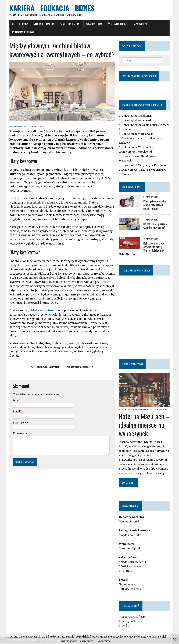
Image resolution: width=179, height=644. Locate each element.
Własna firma (94, 24)
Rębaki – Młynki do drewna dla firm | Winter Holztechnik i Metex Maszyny (144, 249)
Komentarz (19, 430)
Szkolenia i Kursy (70, 24)
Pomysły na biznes (131, 621)
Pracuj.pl (125, 626)
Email (16, 408)
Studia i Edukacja (43, 24)
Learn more (86, 641)
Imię (15, 397)
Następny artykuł (80, 363)
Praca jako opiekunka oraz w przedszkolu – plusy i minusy (155, 205)
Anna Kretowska (138, 410)
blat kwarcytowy (43, 307)
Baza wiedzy (140, 24)
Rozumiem (104, 641)
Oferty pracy (19, 24)
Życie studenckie (117, 24)
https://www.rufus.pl (132, 617)
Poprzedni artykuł (45, 363)
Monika (22, 127)
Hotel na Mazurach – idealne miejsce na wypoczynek (144, 425)
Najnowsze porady (132, 187)
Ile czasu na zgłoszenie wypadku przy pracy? (156, 226)
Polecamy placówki (23, 32)
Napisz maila (127, 585)
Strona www (20, 419)
